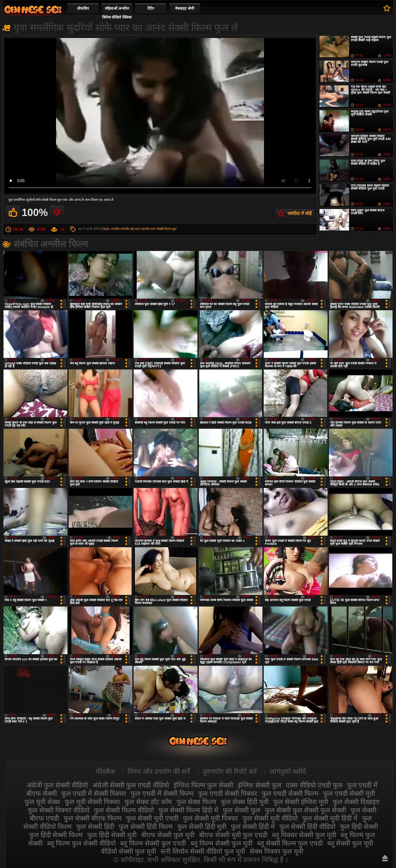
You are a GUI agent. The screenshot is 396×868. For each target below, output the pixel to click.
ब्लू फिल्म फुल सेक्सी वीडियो (81, 843)
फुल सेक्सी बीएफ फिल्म (93, 818)
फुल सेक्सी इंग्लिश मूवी (301, 802)
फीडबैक (105, 771)
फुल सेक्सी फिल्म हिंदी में (188, 810)
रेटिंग (151, 8)
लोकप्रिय (83, 8)
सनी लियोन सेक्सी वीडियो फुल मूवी (203, 851)
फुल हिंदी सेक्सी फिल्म (56, 835)
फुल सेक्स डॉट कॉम (148, 802)
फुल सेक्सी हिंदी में (253, 827)
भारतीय (145, 229)
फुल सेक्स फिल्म (197, 802)
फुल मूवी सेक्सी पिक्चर (92, 802)
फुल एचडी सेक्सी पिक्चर (227, 793)
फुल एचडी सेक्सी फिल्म (290, 793)
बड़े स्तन (135, 229)
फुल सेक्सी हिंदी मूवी (202, 827)
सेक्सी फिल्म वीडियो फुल (33, 10)
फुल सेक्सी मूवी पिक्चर (211, 818)
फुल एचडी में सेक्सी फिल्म (162, 793)
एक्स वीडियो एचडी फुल (314, 785)
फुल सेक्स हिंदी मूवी (245, 802)
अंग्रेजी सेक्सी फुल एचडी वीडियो (131, 785)
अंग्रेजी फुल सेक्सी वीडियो (57, 785)
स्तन (153, 229)
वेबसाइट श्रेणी (185, 8)
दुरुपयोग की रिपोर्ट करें (230, 771)
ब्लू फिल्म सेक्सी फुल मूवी (221, 843)
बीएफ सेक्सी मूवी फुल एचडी (233, 835)
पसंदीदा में (387, 8)
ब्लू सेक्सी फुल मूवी (350, 843)
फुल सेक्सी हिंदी (95, 827)
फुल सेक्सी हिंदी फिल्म (146, 827)
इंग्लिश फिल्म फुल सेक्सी (203, 785)
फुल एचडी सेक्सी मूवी (349, 793)
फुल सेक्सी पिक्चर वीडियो (59, 810)
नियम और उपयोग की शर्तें (159, 771)
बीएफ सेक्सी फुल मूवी (168, 835)
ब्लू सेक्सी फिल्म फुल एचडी (290, 843)
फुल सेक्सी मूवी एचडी (152, 818)
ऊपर (385, 858)
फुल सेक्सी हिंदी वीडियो (307, 827)
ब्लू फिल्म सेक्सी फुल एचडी (153, 843)
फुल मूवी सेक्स (42, 802)
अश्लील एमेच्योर (120, 229)
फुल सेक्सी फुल (242, 810)
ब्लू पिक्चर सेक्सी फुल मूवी (304, 835)
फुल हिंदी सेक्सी (359, 827)
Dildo (106, 229)
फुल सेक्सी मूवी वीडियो (270, 818)
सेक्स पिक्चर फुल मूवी (277, 851)
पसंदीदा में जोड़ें (300, 213)
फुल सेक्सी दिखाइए (356, 802)
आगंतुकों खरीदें (288, 771)
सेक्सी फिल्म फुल (167, 229)
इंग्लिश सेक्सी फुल (259, 785)
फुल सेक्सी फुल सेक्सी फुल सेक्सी (305, 810)
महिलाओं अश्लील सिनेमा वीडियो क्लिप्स (117, 13)
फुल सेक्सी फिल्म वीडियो (124, 810)
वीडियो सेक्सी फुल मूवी (128, 851)
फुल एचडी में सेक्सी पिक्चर (94, 793)
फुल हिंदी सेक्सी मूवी (112, 835)
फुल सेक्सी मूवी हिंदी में (330, 818)
